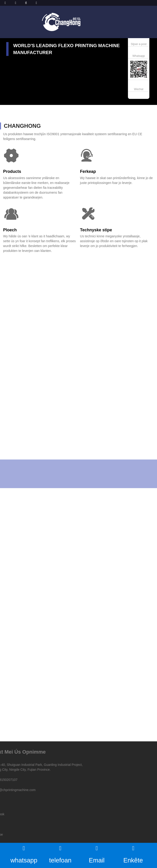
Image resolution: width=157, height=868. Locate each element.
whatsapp (24, 854)
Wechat (139, 89)
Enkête (133, 854)
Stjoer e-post (139, 44)
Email (97, 854)
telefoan (60, 854)
